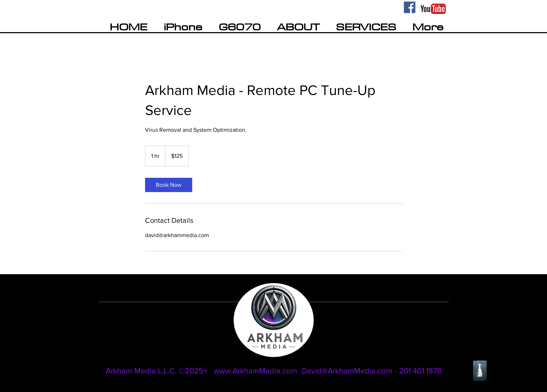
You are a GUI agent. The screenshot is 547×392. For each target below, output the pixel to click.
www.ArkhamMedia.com (255, 371)
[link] (169, 185)
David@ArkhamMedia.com (347, 371)
